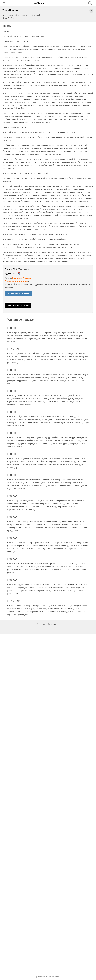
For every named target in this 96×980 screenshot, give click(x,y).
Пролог (12, 328)
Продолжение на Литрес (18, 305)
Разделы (52, 624)
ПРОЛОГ (13, 349)
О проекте (41, 624)
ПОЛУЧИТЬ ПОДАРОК (18, 293)
